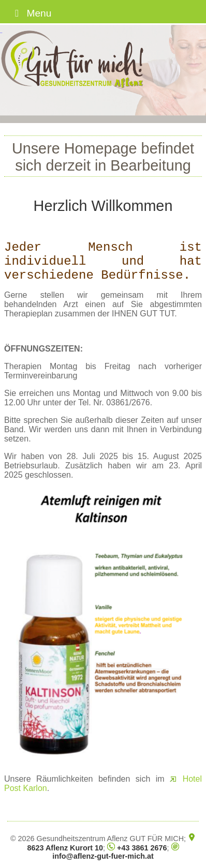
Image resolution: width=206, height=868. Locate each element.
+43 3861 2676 (137, 848)
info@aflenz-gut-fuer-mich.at (115, 852)
